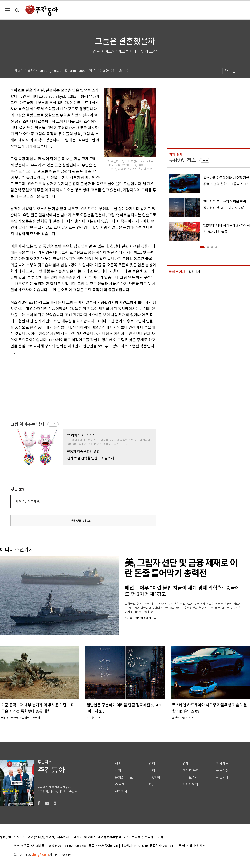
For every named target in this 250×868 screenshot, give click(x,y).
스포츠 (120, 784)
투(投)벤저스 (182, 160)
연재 (186, 763)
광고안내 (222, 778)
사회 (118, 771)
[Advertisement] (73, 388)
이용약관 (90, 837)
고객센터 (76, 837)
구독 (54, 424)
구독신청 (222, 771)
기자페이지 (190, 784)
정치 (118, 763)
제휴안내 (63, 837)
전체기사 (121, 792)
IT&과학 (154, 778)
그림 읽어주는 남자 (27, 424)
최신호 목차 (191, 771)
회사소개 (20, 837)
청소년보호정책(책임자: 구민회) (144, 837)
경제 (152, 763)
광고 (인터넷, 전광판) (41, 837)
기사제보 (222, 763)
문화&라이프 (124, 778)
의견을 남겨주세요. (28, 502)
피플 (152, 784)
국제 (152, 771)
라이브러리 (190, 778)
